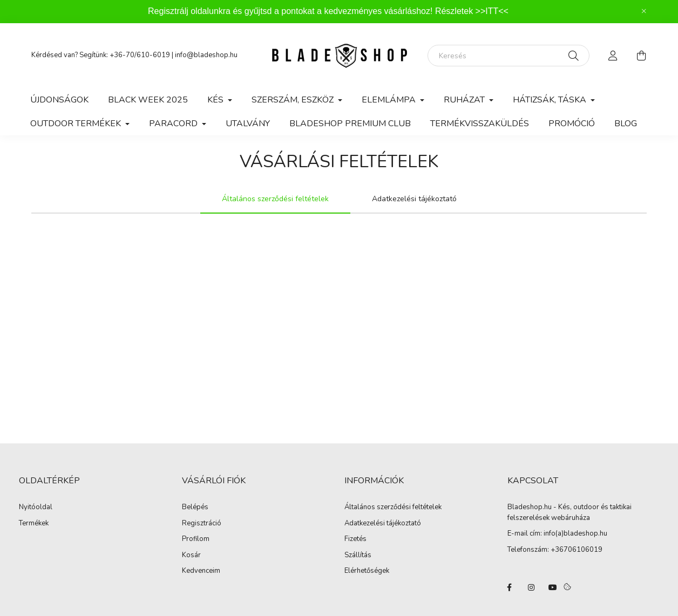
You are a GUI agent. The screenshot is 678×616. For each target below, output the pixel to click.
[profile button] (613, 56)
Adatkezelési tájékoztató (383, 524)
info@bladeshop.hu (206, 55)
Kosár (191, 556)
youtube (553, 587)
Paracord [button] (174, 124)
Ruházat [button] (465, 100)
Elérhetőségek (367, 571)
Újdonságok (59, 100)
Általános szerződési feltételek (393, 508)
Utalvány (248, 124)
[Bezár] (644, 11)
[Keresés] (509, 56)
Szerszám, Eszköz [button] (294, 100)
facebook (510, 587)
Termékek (34, 524)
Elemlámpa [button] (390, 100)
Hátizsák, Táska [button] (551, 100)
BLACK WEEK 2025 (148, 100)
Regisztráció (202, 524)
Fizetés (355, 539)
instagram (531, 587)
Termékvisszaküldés (480, 124)
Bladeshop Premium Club (350, 124)
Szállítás (358, 556)
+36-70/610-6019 (140, 55)
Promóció (572, 124)
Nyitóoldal (36, 508)
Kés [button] (216, 100)
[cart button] (641, 56)
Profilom (196, 539)
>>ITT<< (492, 11)
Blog (626, 124)
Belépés (195, 508)
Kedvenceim (201, 571)
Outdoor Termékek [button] (77, 124)
